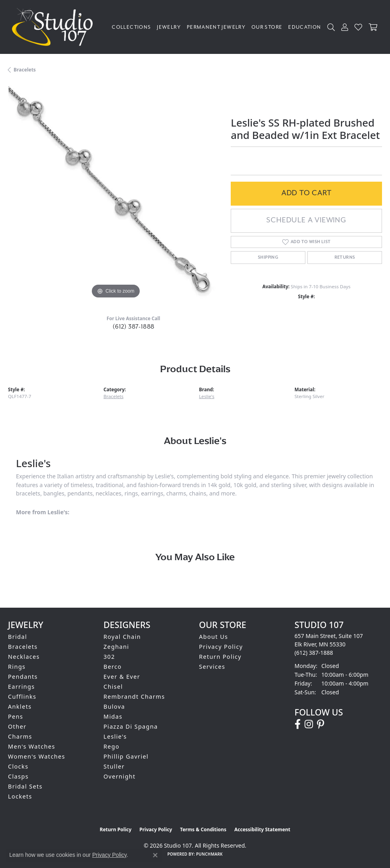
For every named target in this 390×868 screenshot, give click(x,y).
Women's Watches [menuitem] (37, 756)
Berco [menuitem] (113, 667)
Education (305, 27)
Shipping (268, 258)
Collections (131, 27)
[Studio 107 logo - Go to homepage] (54, 27)
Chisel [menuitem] (113, 687)
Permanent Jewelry (216, 27)
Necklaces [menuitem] (24, 657)
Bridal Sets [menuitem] (25, 786)
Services (212, 667)
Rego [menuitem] (111, 746)
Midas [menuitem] (113, 716)
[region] (115, 193)
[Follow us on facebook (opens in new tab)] (298, 724)
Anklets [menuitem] (20, 706)
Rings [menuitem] (17, 667)
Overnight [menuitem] (119, 776)
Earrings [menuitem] (21, 687)
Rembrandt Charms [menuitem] (134, 697)
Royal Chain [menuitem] (122, 637)
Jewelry (169, 27)
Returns (345, 258)
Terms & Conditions (203, 829)
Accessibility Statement (262, 829)
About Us (214, 637)
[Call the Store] (314, 653)
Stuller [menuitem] (114, 766)
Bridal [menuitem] (18, 637)
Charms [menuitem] (20, 736)
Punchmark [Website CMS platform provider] (209, 854)
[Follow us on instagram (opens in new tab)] (309, 724)
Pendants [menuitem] (23, 677)
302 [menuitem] (109, 657)
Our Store (267, 27)
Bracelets (25, 70)
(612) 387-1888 (134, 327)
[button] (331, 27)
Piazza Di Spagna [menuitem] (131, 726)
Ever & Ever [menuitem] (122, 677)
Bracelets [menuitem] (23, 647)
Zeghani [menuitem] (116, 647)
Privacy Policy (221, 647)
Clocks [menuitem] (18, 766)
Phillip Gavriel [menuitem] (126, 756)
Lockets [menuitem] (20, 796)
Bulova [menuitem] (114, 706)
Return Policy (221, 657)
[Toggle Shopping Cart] (373, 27)
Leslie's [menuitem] (115, 736)
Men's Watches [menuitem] (32, 746)
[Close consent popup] (155, 855)
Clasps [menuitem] (18, 776)
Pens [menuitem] (16, 716)
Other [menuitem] (17, 726)
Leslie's (207, 396)
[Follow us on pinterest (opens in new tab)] (321, 724)
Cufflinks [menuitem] (22, 697)
